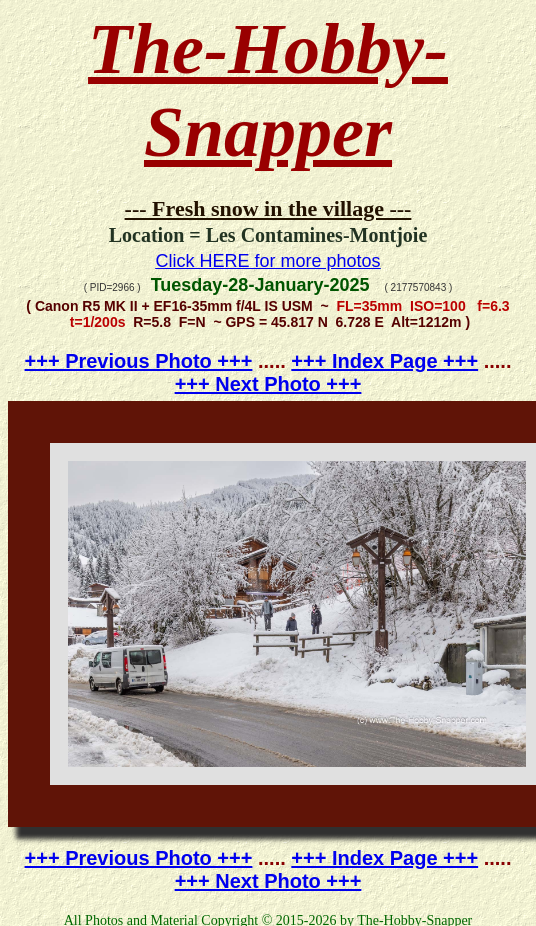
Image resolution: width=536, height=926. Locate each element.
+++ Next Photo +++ (268, 384)
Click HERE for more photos (267, 261)
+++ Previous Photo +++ (139, 361)
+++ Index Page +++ (384, 361)
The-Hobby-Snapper (268, 90)
